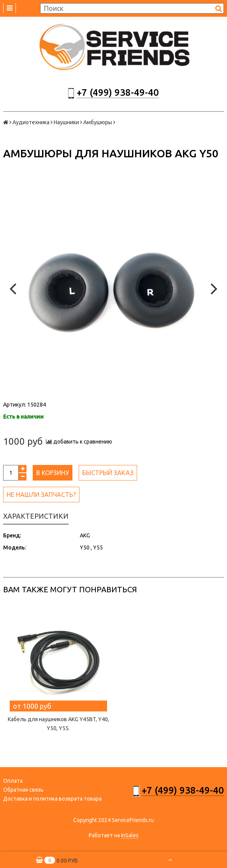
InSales (130, 835)
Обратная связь (23, 790)
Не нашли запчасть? (41, 495)
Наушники (66, 122)
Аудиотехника (31, 122)
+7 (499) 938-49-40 (118, 92)
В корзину (53, 473)
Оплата (13, 781)
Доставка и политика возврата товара (52, 799)
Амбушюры (98, 122)
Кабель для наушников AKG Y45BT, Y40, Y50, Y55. (58, 724)
